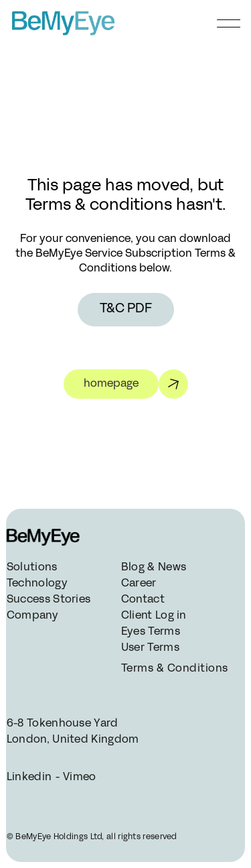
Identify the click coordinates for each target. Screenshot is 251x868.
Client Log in (154, 616)
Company (32, 616)
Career (139, 584)
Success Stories (49, 600)
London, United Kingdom (73, 740)
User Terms (150, 648)
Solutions (32, 568)
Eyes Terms (151, 632)
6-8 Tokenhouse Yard (63, 724)
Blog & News (154, 568)
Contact (143, 600)
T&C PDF (126, 309)
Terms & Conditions (173, 669)
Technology (37, 584)
